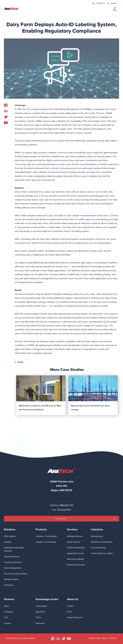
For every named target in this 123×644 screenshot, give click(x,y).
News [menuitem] (69, 612)
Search (114, 3)
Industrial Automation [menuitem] (13, 562)
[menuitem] (6, 105)
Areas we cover (61, 519)
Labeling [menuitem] (8, 542)
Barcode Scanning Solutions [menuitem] (16, 574)
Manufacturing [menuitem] (97, 536)
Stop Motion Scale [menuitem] (12, 557)
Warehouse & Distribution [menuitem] (102, 542)
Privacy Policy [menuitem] (95, 638)
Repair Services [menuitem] (74, 542)
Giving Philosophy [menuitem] (75, 617)
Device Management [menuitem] (13, 568)
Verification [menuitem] (9, 585)
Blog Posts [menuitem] (40, 612)
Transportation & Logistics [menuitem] (102, 553)
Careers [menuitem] (70, 606)
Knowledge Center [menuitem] (47, 599)
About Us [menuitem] (73, 599)
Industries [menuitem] (97, 529)
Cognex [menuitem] (7, 623)
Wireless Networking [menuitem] (76, 548)
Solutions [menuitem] (10, 529)
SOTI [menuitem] (6, 617)
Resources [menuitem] (40, 623)
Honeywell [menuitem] (8, 612)
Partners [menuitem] (9, 599)
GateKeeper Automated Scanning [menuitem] (14, 549)
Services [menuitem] (72, 529)
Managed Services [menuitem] (75, 536)
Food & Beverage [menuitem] (98, 548)
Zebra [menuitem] (6, 606)
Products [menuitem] (41, 529)
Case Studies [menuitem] (41, 606)
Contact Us (100, 3)
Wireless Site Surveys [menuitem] (76, 565)
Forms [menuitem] (38, 617)
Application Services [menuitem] (76, 553)
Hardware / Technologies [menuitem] (46, 536)
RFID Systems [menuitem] (10, 536)
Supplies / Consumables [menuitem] (46, 542)
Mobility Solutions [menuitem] (11, 579)
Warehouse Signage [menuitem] (76, 559)
